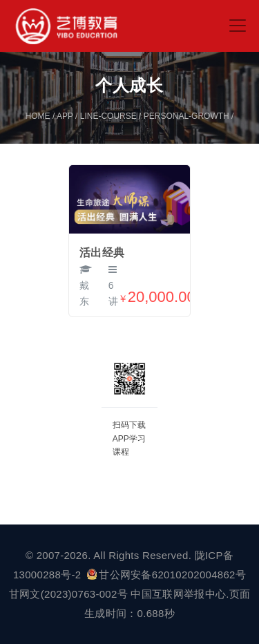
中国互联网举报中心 (178, 594)
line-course (108, 116)
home (38, 116)
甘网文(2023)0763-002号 (68, 594)
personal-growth (186, 116)
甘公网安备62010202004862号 (166, 575)
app (65, 116)
